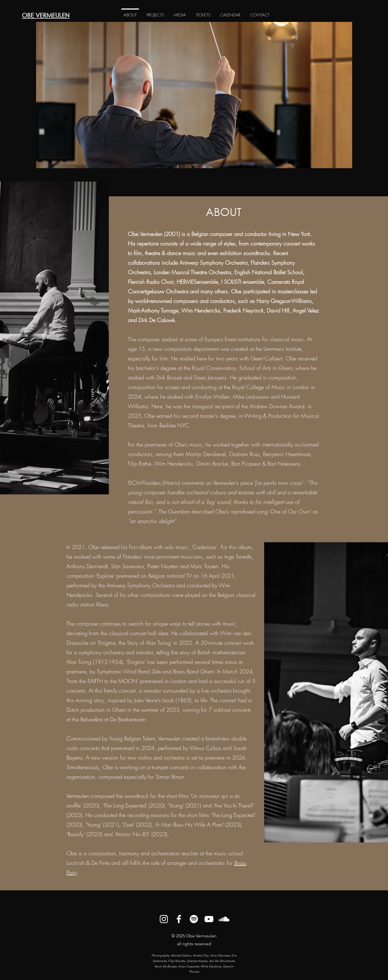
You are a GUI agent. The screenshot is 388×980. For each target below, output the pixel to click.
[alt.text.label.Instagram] (164, 919)
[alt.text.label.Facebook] (179, 919)
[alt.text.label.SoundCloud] (224, 919)
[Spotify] (194, 919)
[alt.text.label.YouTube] (209, 919)
